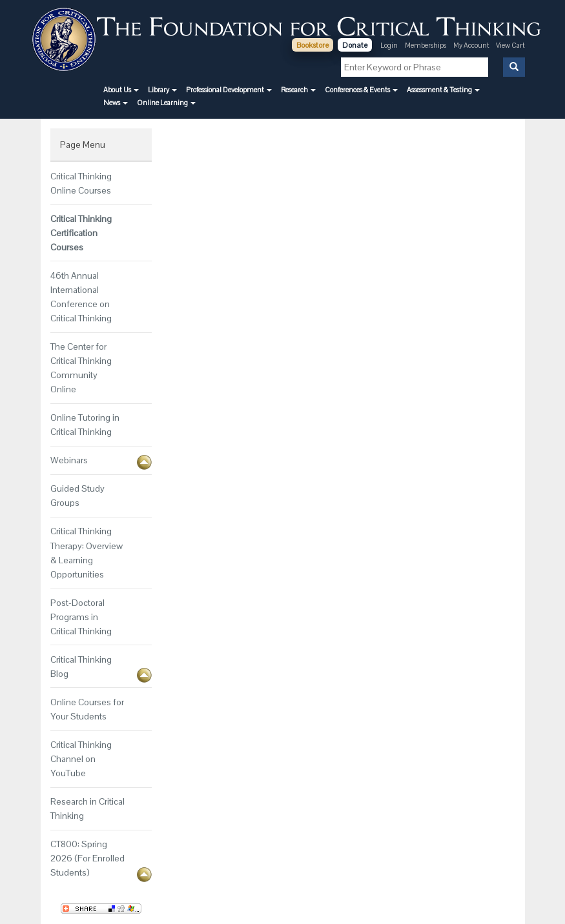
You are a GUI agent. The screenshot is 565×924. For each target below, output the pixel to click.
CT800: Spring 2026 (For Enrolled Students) (87, 858)
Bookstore (313, 45)
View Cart (510, 45)
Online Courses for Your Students (87, 709)
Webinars (69, 460)
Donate (355, 45)
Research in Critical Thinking (87, 808)
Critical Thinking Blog (81, 667)
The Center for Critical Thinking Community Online (81, 368)
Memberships (426, 45)
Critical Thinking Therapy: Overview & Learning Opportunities (87, 552)
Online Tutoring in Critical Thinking (85, 425)
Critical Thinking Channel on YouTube (81, 759)
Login (389, 45)
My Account (472, 45)
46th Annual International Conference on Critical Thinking (81, 297)
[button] (121, 90)
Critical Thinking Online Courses (81, 183)
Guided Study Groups (77, 496)
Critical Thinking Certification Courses (81, 233)
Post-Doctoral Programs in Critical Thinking (81, 617)
